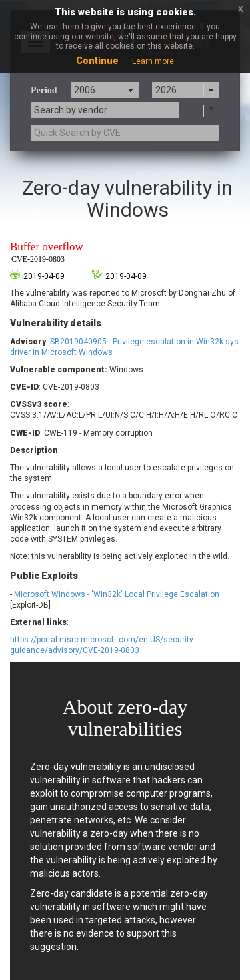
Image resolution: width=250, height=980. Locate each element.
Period (44, 90)
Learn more (153, 61)
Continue (97, 61)
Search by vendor (71, 110)
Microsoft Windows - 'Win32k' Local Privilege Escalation (117, 594)
